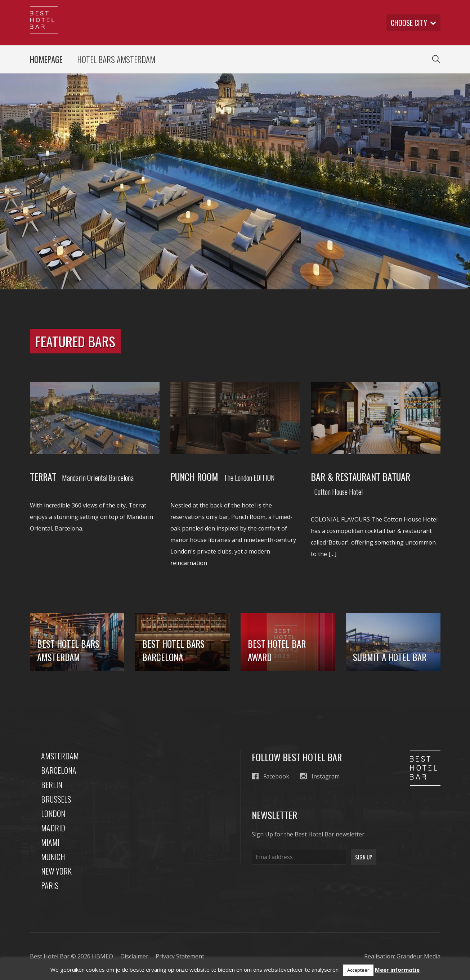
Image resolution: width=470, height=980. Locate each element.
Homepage (46, 59)
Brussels (56, 799)
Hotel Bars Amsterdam (116, 59)
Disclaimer (134, 956)
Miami (50, 842)
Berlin (52, 785)
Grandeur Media (418, 956)
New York (56, 871)
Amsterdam (60, 756)
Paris (50, 885)
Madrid (53, 828)
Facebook (270, 776)
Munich (53, 857)
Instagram (320, 776)
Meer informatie (397, 970)
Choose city (413, 23)
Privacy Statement (180, 956)
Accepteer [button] (358, 970)
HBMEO (102, 956)
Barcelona (59, 770)
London (53, 813)
